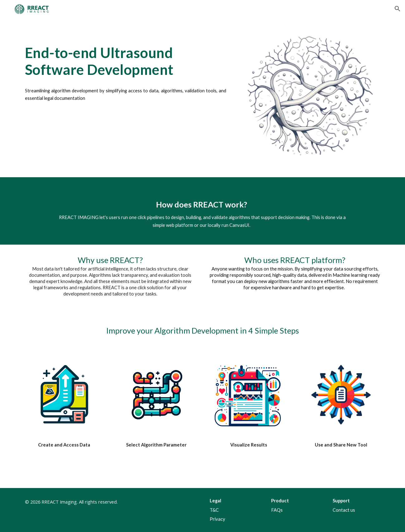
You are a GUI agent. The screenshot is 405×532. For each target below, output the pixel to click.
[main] (126, 54)
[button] (398, 9)
